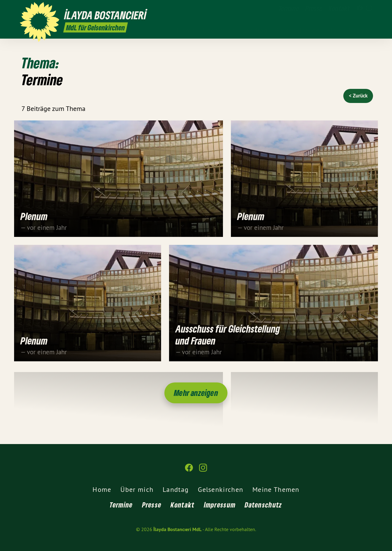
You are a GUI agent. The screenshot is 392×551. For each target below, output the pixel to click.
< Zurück (358, 96)
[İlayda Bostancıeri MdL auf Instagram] (369, 8)
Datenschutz (263, 505)
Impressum (220, 505)
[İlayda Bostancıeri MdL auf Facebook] (360, 8)
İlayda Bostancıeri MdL (177, 529)
